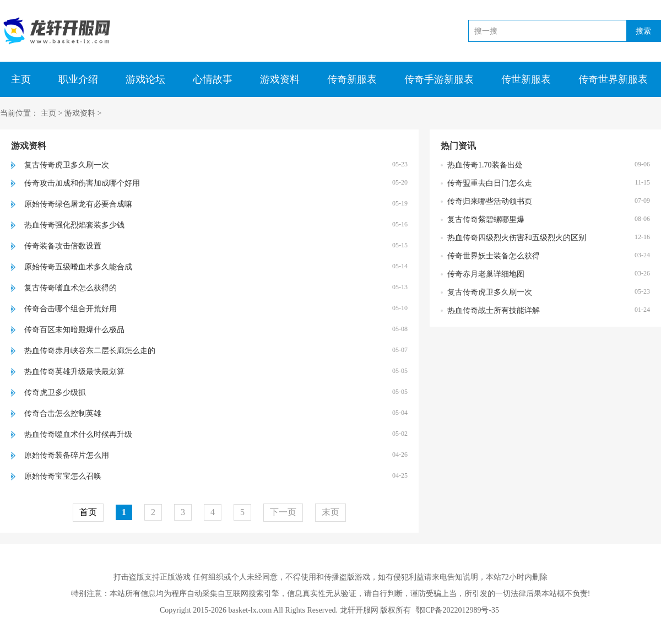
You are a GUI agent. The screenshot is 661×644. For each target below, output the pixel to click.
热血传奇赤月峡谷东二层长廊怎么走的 (90, 351)
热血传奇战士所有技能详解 (494, 310)
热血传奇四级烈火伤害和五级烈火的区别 (517, 238)
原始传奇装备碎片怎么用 (67, 455)
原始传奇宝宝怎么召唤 (63, 476)
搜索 (643, 31)
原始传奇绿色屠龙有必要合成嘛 (78, 204)
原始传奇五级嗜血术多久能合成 (78, 267)
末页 (330, 512)
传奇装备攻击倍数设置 (63, 246)
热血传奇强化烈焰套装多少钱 (74, 225)
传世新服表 (526, 79)
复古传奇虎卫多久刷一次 (67, 165)
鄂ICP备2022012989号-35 (457, 610)
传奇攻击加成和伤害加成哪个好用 (82, 183)
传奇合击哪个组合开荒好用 (71, 309)
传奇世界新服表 (613, 79)
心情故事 (213, 79)
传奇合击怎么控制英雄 (63, 413)
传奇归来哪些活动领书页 (490, 201)
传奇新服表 (352, 79)
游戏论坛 (145, 79)
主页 (21, 79)
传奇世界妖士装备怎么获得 (494, 256)
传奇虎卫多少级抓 (55, 393)
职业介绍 (78, 79)
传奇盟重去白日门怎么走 (490, 183)
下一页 (283, 512)
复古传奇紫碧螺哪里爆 (486, 220)
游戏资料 (280, 79)
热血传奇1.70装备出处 (485, 165)
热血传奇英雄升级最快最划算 (74, 372)
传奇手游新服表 (439, 79)
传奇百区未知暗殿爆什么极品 (74, 330)
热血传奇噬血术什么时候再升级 (78, 434)
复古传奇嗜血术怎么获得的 (71, 288)
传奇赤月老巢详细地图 (486, 274)
